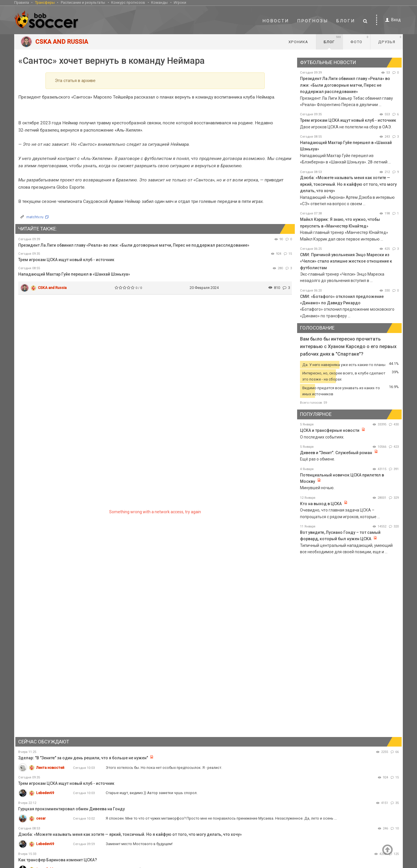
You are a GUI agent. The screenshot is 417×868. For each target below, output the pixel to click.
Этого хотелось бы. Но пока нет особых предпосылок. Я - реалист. (164, 768)
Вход (392, 20)
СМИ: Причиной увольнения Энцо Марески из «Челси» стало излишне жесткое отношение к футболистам (346, 261)
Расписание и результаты (83, 2)
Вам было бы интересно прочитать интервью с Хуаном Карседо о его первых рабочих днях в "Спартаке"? (348, 346)
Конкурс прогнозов (128, 2)
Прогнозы (313, 21)
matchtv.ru (35, 217)
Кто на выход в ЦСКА (321, 504)
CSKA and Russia (52, 288)
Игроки (180, 2)
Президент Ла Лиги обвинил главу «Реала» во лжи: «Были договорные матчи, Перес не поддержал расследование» (134, 245)
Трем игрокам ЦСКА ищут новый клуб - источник (66, 260)
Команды (159, 2)
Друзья (390, 40)
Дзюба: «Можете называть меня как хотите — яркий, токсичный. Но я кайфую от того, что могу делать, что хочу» (348, 184)
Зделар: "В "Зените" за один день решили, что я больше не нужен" (83, 758)
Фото (360, 40)
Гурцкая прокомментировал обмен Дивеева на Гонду (72, 809)
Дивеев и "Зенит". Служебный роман (336, 453)
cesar (41, 818)
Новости (276, 21)
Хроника (298, 42)
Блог (332, 40)
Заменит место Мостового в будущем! (139, 844)
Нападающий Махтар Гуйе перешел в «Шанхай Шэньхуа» (74, 274)
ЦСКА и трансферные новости (330, 430)
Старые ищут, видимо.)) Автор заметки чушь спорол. (152, 793)
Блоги (346, 21)
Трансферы (45, 2)
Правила (22, 2)
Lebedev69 (45, 793)
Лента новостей (50, 768)
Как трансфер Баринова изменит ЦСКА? (58, 860)
